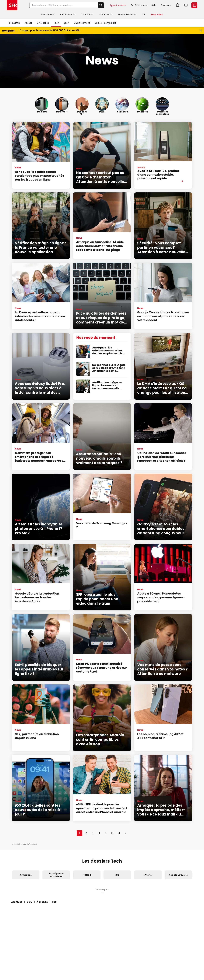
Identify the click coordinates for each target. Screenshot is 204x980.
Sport (66, 23)
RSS (54, 902)
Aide (154, 5)
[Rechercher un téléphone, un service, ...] (64, 5)
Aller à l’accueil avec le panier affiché (178, 5)
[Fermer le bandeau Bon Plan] (201, 31)
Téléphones (87, 15)
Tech (56, 23)
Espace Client (194, 5)
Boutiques (166, 5)
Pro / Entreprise (139, 5)
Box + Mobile (106, 15)
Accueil (28, 23)
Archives (17, 902)
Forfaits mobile (68, 15)
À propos (42, 902)
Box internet (48, 15)
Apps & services (118, 5)
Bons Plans (157, 15)
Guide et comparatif (105, 23)
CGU (29, 902)
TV (144, 15)
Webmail (186, 5)
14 (119, 833)
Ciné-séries (43, 23)
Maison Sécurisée (127, 15)
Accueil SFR (12, 5)
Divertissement (82, 23)
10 (112, 833)
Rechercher (101, 5)
